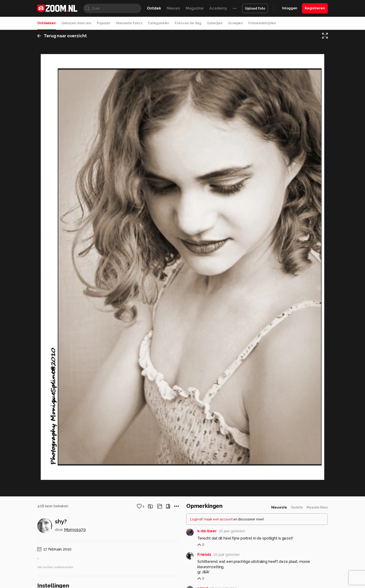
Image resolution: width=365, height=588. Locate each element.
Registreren (315, 8)
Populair (104, 23)
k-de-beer (207, 541)
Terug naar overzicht (62, 36)
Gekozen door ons (76, 23)
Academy (218, 8)
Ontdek (154, 8)
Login (194, 529)
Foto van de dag (188, 23)
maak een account (218, 529)
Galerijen (215, 23)
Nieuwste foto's (129, 23)
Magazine (195, 8)
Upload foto (255, 8)
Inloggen (290, 8)
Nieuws (173, 8)
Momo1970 (75, 539)
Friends (204, 564)
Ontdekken (47, 23)
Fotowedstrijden (262, 23)
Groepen (235, 23)
